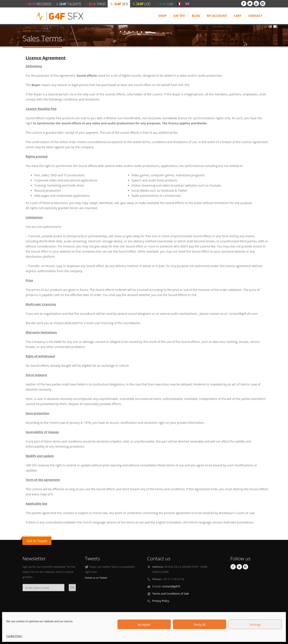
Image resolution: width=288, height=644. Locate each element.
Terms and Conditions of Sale (171, 594)
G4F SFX (179, 16)
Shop (162, 16)
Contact (255, 16)
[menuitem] (179, 4)
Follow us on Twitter (96, 578)
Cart (237, 16)
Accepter (144, 624)
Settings (255, 624)
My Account (217, 16)
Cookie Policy (14, 636)
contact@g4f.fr (171, 586)
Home (27, 31)
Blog (196, 16)
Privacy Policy (161, 601)
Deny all (200, 624)
